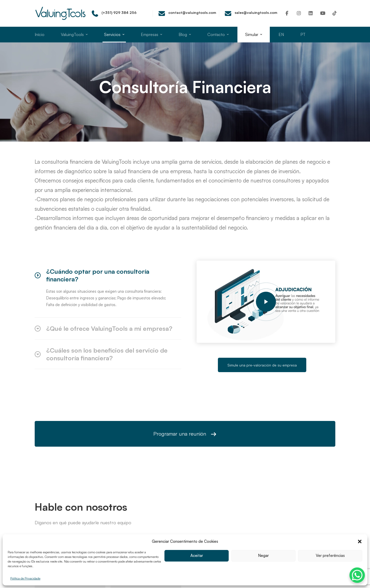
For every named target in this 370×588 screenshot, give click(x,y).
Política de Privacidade (25, 578)
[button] (360, 541)
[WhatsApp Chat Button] (357, 575)
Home (157, 105)
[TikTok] (335, 13)
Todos (174, 105)
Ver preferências (330, 556)
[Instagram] (299, 13)
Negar (263, 556)
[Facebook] (287, 13)
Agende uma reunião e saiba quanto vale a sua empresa (185, 477)
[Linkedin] (311, 13)
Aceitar (197, 556)
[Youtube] (323, 13)
